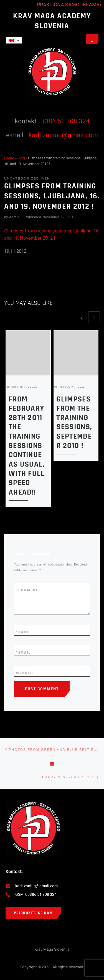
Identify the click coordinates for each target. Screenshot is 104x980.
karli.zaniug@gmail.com (63, 135)
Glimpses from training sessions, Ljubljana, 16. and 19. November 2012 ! (52, 235)
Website (25, 673)
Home (9, 158)
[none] (36, 40)
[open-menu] (92, 39)
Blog (21, 158)
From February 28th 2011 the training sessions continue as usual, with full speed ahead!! (27, 446)
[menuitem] (14, 40)
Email (23, 653)
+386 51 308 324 (66, 121)
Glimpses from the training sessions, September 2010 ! (74, 423)
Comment (27, 590)
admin (15, 217)
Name (23, 632)
